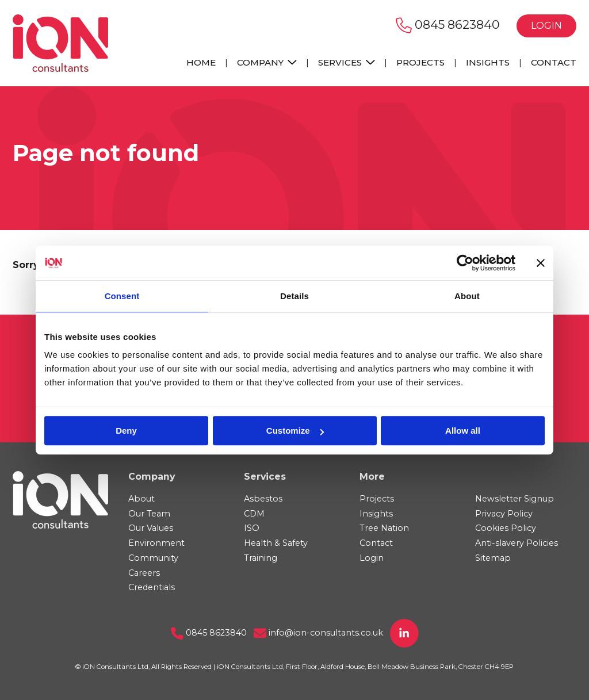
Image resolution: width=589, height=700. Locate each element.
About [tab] (467, 296)
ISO (252, 528)
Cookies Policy (506, 528)
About (141, 499)
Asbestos (263, 499)
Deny (126, 431)
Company (267, 62)
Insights (488, 62)
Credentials (152, 587)
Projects (420, 62)
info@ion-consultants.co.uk (318, 633)
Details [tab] (294, 296)
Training (261, 558)
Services (347, 62)
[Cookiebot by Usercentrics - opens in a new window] (465, 263)
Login (546, 26)
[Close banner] (541, 263)
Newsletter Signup (515, 499)
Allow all (463, 431)
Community (153, 558)
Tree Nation (384, 528)
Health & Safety (276, 543)
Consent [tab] (122, 296)
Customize (295, 431)
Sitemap (493, 558)
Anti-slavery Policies (517, 543)
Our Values (151, 528)
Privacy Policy (504, 514)
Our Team (149, 514)
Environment (156, 543)
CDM (254, 514)
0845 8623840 (448, 24)
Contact (554, 62)
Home (201, 62)
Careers (144, 573)
